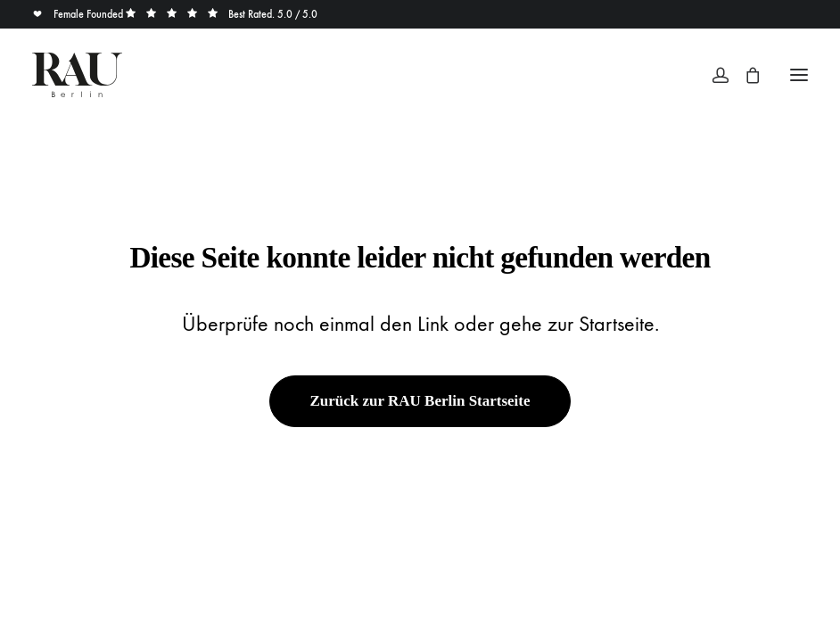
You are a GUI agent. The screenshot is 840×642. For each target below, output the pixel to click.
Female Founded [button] (79, 14)
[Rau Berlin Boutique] (77, 75)
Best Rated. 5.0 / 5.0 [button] (222, 14)
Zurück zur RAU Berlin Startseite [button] (420, 401)
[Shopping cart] (745, 75)
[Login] (712, 75)
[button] (799, 75)
